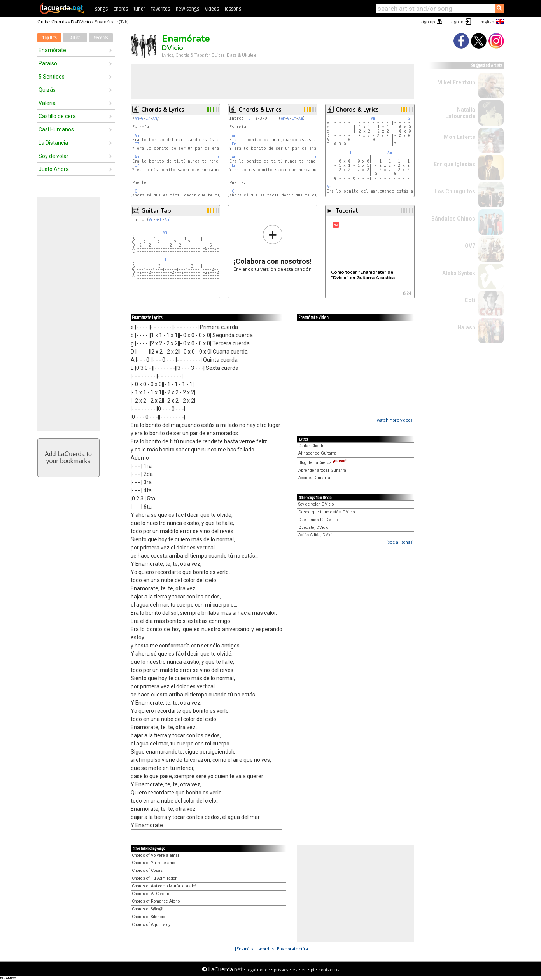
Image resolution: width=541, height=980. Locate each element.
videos (212, 9)
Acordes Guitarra (314, 478)
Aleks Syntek (459, 273)
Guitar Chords (52, 22)
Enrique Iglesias (454, 164)
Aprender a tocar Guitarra (322, 470)
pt (313, 970)
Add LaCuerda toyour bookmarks (68, 458)
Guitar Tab (156, 211)
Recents (101, 38)
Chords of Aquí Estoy (151, 925)
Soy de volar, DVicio (316, 504)
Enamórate (52, 50)
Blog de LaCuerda (322, 463)
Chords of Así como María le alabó (164, 886)
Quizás (47, 90)
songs (101, 9)
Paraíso (48, 63)
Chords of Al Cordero (151, 894)
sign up (428, 22)
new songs (187, 9)
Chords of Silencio (148, 917)
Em (294, 118)
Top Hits (49, 38)
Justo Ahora (54, 169)
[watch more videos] (395, 420)
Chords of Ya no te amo (153, 863)
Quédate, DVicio (313, 528)
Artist (75, 38)
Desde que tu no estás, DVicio (327, 512)
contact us (329, 970)
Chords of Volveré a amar (156, 855)
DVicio (84, 22)
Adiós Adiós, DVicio (316, 535)
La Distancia (53, 143)
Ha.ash (466, 327)
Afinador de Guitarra (317, 453)
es (295, 970)
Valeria (47, 103)
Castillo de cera (57, 116)
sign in (457, 22)
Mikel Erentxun (456, 82)
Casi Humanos (56, 129)
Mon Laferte (460, 137)
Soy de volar (53, 156)
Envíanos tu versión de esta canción (272, 248)
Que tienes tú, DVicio (318, 520)
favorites (160, 9)
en (304, 970)
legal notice (258, 970)
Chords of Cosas (147, 871)
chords (121, 9)
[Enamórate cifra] (292, 949)
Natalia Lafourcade (460, 113)
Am (137, 118)
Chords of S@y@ (148, 909)
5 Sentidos (52, 77)
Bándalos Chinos (453, 219)
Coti (470, 300)
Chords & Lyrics (163, 110)
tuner (139, 9)
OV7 (470, 246)
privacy (281, 970)
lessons (233, 9)
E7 (148, 118)
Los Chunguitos (455, 191)
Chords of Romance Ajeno (156, 901)
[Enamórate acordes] (255, 949)
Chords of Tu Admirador (154, 878)
